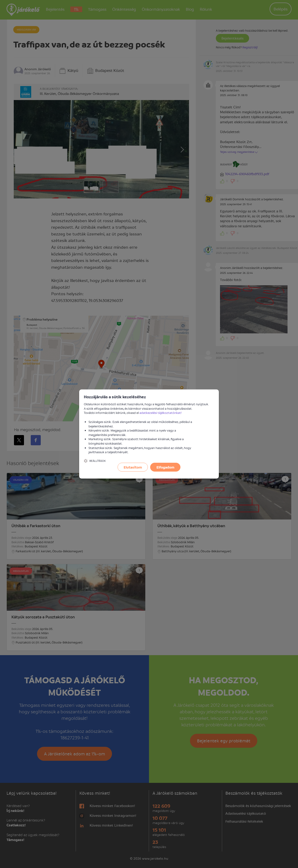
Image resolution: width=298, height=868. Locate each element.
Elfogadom (165, 467)
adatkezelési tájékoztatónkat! (161, 413)
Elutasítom (133, 467)
